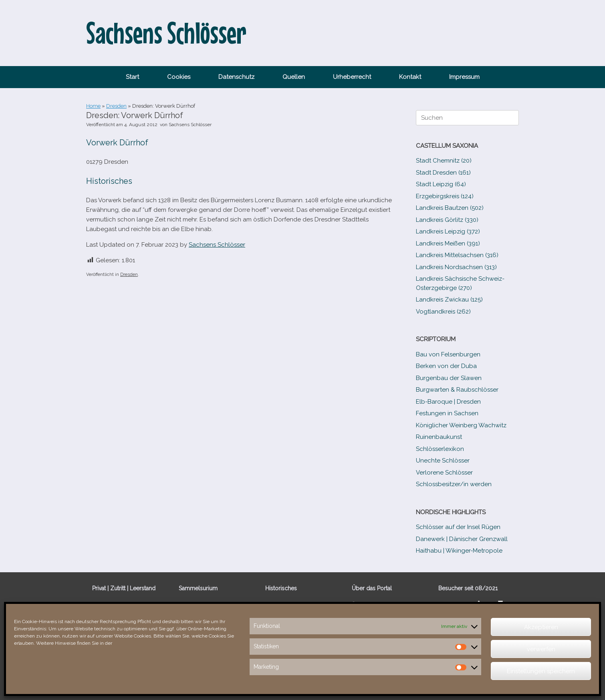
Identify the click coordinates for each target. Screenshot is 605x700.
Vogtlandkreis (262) (443, 312)
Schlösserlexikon (440, 449)
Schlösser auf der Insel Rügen (458, 527)
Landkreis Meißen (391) (448, 243)
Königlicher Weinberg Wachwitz (461, 425)
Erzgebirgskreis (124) (445, 196)
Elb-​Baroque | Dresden (448, 402)
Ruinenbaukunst (439, 437)
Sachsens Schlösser (190, 125)
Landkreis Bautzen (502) (450, 208)
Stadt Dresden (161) (443, 173)
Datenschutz (236, 77)
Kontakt (410, 77)
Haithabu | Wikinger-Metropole (459, 551)
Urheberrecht (352, 77)
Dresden (116, 106)
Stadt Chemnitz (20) (444, 161)
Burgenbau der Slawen (449, 378)
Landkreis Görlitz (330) (447, 220)
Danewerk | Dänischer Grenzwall (462, 539)
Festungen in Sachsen (447, 413)
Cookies (179, 77)
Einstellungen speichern (541, 671)
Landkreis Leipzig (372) (448, 231)
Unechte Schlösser (443, 461)
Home (93, 106)
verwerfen (541, 649)
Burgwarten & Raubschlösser (457, 390)
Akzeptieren (541, 627)
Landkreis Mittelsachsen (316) (457, 255)
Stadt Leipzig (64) (441, 184)
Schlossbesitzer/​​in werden (454, 484)
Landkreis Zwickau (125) (449, 300)
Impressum (464, 77)
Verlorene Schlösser (444, 473)
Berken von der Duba (446, 366)
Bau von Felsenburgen (448, 354)
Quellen (294, 77)
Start (132, 77)
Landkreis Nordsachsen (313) (456, 267)
